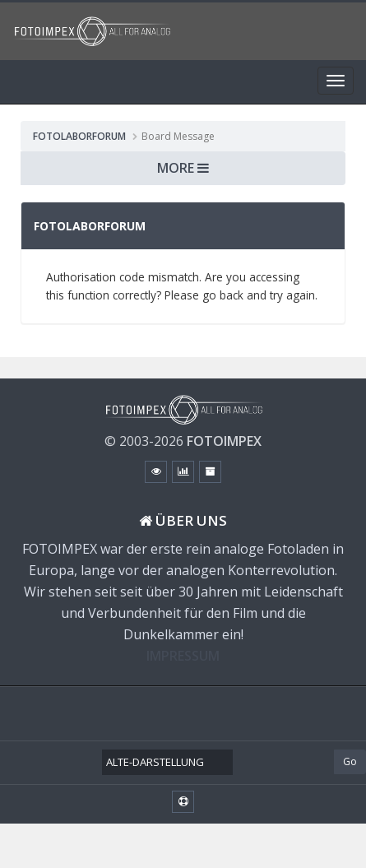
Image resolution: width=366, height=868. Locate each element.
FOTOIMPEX (224, 441)
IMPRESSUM (183, 656)
